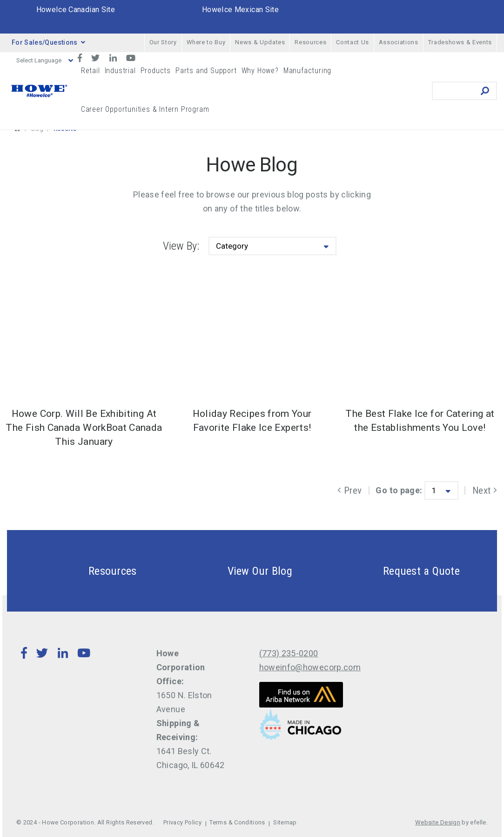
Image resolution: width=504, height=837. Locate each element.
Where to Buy (206, 42)
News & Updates (260, 42)
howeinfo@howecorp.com (310, 667)
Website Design (438, 822)
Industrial (120, 71)
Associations (399, 42)
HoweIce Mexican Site (240, 10)
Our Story (163, 42)
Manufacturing (307, 71)
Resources (310, 42)
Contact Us (353, 42)
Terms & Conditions (237, 822)
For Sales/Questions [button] (48, 42)
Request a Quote (399, 571)
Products (156, 71)
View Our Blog (238, 571)
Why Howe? (260, 71)
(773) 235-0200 (289, 653)
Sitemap (285, 822)
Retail (91, 71)
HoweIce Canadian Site (76, 10)
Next (485, 490)
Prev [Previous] (349, 490)
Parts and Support (206, 71)
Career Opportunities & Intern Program (145, 109)
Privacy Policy (182, 822)
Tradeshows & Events (460, 42)
